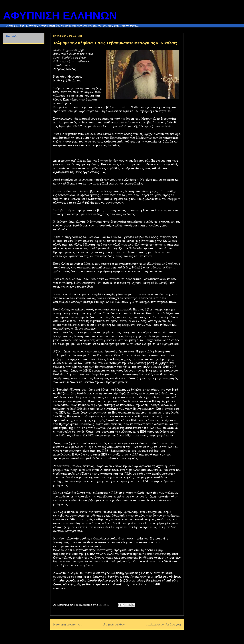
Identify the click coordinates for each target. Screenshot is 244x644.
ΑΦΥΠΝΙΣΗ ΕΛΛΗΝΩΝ (60, 16)
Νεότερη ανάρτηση (68, 624)
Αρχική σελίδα (114, 624)
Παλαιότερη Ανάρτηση (164, 624)
